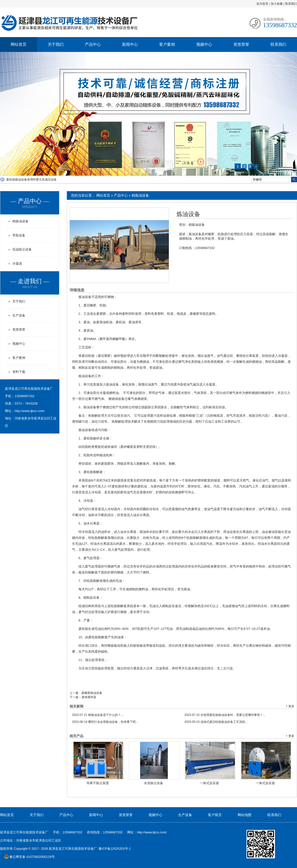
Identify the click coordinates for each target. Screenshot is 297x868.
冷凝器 (17, 263)
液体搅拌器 (89, 697)
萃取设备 (19, 235)
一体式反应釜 (209, 783)
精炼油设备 (140, 195)
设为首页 (262, 4)
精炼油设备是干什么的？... (98, 715)
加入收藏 (277, 4)
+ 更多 (290, 706)
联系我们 (291, 4)
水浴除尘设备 (153, 783)
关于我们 (56, 44)
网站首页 (19, 44)
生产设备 (19, 315)
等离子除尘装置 (98, 783)
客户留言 (215, 815)
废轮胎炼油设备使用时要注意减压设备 (31, 180)
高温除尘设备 (22, 249)
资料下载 (19, 372)
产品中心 (93, 44)
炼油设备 (188, 214)
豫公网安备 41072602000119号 (29, 857)
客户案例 (167, 44)
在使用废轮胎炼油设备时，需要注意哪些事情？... (225, 715)
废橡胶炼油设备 (92, 693)
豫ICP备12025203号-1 (115, 849)
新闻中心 (130, 44)
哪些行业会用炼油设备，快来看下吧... (105, 722)
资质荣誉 (241, 44)
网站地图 (245, 815)
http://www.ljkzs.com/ (30, 411)
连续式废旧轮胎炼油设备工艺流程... (216, 722)
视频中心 (204, 44)
